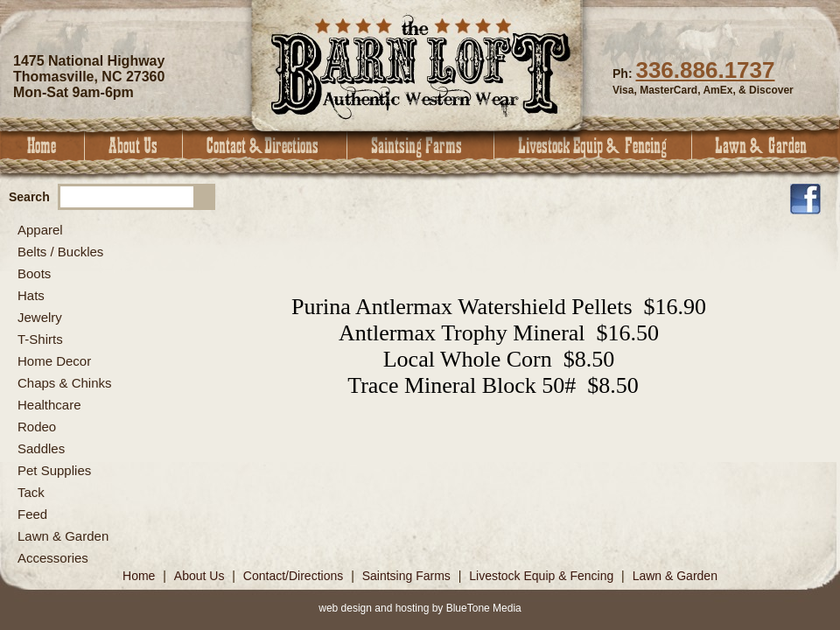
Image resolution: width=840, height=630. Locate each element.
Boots (34, 273)
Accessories (53, 558)
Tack (31, 492)
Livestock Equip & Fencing (593, 146)
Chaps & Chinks (65, 383)
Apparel (40, 230)
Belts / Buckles (60, 252)
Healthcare (49, 405)
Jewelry (40, 317)
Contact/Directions (295, 576)
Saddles (41, 448)
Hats (31, 295)
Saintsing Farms (421, 146)
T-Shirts (40, 339)
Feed (32, 514)
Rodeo (37, 427)
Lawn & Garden (766, 146)
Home (42, 146)
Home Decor (54, 361)
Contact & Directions (265, 146)
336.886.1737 (705, 70)
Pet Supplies (54, 470)
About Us (134, 146)
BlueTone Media (484, 608)
